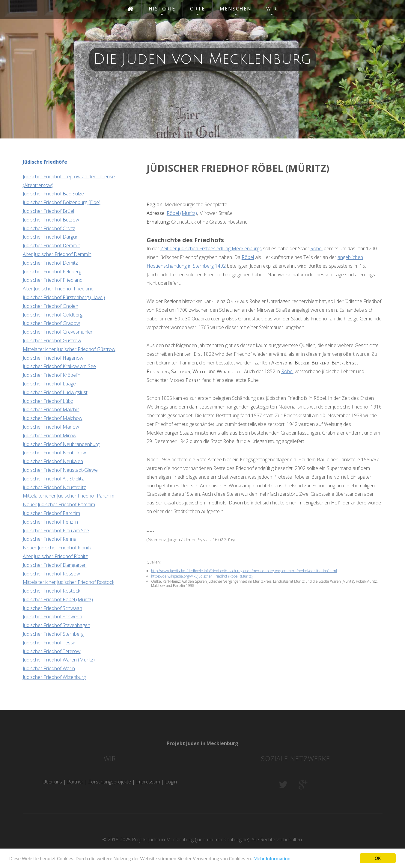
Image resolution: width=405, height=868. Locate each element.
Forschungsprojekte (110, 782)
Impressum (148, 782)
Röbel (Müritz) (182, 213)
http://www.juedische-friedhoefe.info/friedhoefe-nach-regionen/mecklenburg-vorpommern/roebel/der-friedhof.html (244, 571)
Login (171, 782)
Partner (75, 782)
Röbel (316, 248)
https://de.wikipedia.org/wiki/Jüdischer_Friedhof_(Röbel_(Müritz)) (202, 576)
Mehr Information (272, 859)
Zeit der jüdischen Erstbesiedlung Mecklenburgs (211, 248)
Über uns (52, 782)
